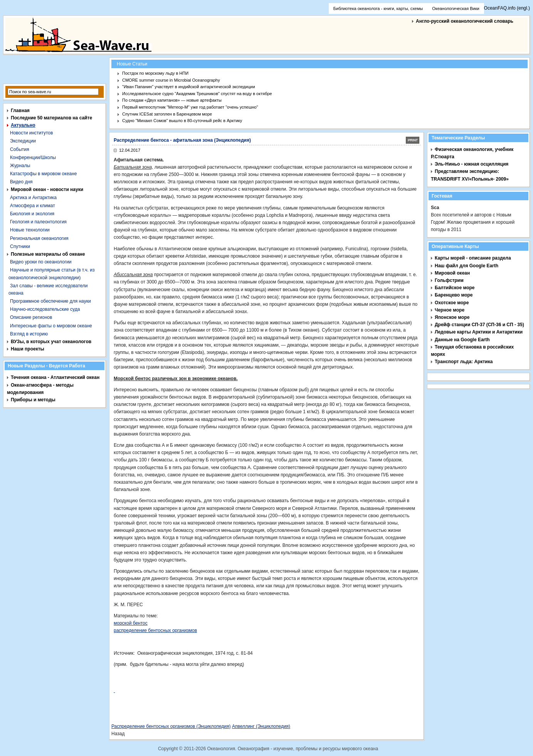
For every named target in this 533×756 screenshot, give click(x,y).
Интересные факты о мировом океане (51, 326)
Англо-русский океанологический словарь (465, 21)
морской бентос (131, 623)
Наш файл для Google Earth (467, 266)
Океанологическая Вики (456, 8)
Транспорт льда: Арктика (464, 362)
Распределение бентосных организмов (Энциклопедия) (171, 726)
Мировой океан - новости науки (47, 189)
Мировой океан (452, 273)
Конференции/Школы (33, 158)
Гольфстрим (449, 280)
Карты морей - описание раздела (473, 258)
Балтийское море (455, 288)
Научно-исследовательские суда (45, 309)
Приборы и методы (33, 400)
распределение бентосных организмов (155, 630)
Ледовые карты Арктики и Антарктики (479, 332)
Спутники (20, 246)
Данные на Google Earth (462, 340)
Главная (20, 111)
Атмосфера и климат (33, 206)
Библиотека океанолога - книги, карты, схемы (378, 8)
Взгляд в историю (29, 334)
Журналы (20, 166)
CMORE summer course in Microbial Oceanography (171, 80)
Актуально (23, 125)
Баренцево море (454, 295)
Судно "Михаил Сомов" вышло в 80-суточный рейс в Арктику (182, 121)
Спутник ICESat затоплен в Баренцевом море (167, 114)
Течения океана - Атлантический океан (55, 377)
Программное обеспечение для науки (50, 301)
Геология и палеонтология (38, 222)
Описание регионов (31, 317)
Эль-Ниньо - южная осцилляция (472, 164)
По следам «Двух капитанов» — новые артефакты (172, 100)
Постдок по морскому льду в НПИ (155, 73)
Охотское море (452, 303)
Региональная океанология (39, 238)
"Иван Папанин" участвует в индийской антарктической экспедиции (189, 87)
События (20, 149)
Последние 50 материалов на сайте (51, 118)
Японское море (452, 317)
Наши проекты (28, 349)
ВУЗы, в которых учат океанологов (51, 342)
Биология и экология (32, 214)
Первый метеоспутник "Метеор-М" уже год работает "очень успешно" (190, 107)
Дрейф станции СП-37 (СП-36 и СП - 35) (479, 325)
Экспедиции (23, 141)
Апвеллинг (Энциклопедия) (261, 726)
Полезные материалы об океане (48, 254)
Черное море (450, 310)
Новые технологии (30, 230)
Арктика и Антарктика (33, 198)
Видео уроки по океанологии (41, 262)
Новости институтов (31, 133)
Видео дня (21, 182)
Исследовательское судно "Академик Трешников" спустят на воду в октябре (197, 94)
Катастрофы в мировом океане (43, 174)
